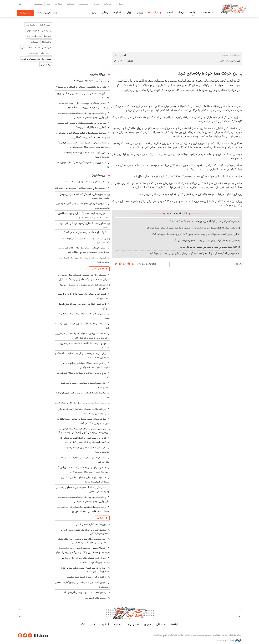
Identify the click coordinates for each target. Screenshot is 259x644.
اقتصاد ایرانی (27, 48)
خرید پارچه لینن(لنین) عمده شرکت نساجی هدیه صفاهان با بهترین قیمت (85, 570)
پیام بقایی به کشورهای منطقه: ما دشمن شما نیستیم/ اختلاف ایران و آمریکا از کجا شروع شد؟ (83, 125)
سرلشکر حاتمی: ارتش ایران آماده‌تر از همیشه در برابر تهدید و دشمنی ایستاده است (84, 411)
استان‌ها (117, 13)
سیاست (155, 13)
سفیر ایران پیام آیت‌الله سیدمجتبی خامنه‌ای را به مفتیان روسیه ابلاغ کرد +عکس (83, 489)
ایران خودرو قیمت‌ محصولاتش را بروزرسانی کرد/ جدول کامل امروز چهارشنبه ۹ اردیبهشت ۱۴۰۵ (194, 234)
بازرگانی (100, 518)
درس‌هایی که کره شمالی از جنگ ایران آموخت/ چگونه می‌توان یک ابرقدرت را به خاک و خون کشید (193, 253)
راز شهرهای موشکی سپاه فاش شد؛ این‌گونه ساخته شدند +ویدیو (85, 240)
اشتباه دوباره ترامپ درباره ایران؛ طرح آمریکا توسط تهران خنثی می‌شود (83, 460)
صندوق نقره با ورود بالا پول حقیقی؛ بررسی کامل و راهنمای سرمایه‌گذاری (85, 532)
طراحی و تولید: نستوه (229, 640)
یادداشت (71, 4)
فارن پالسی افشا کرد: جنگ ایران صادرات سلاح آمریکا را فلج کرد (83, 306)
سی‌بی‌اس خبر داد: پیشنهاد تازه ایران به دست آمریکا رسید (84, 316)
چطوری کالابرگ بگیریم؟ (95, 598)
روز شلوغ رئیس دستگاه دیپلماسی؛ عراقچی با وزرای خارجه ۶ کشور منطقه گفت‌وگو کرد (85, 365)
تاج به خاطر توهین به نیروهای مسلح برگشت (85, 182)
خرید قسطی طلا (34, 36)
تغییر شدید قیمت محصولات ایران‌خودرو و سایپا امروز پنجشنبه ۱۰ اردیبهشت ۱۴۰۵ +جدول (84, 215)
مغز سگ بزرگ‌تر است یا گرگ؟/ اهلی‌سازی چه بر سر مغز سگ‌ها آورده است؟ (203, 221)
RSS (83, 624)
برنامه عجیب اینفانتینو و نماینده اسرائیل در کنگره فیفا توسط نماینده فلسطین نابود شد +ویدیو (83, 509)
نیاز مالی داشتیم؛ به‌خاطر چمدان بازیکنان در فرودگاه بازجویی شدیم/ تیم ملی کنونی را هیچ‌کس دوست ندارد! (84, 430)
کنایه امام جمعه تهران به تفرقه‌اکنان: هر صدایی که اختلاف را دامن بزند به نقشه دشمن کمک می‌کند (85, 440)
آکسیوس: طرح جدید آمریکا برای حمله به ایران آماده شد (81, 188)
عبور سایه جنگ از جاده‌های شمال (91, 524)
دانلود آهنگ (46, 42)
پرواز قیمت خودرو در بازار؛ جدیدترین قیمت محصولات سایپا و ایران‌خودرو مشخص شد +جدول (84, 115)
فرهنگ (181, 13)
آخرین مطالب (98, 269)
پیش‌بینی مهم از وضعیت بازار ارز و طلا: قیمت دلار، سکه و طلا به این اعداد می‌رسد (82, 355)
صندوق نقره (31, 25)
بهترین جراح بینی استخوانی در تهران (36, 59)
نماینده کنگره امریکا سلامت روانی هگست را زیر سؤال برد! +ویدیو (84, 287)
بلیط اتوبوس (46, 65)
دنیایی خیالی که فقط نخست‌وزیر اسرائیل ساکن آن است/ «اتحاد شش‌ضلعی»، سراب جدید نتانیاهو (192, 228)
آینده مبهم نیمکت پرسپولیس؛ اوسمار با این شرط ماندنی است (85, 385)
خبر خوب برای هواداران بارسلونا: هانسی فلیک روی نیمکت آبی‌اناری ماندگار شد (85, 480)
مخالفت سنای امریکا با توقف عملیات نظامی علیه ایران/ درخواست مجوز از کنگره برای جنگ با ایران (83, 135)
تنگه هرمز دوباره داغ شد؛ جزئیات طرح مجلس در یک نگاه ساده (209, 247)
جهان (129, 13)
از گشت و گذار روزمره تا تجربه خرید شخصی (87, 577)
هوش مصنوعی (33, 31)
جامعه (193, 13)
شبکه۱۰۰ (119, 4)
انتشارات (59, 4)
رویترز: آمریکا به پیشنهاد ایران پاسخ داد (88, 81)
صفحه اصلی (235, 55)
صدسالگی (107, 4)
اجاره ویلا (47, 36)
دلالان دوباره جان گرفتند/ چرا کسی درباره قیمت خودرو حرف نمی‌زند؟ (206, 241)
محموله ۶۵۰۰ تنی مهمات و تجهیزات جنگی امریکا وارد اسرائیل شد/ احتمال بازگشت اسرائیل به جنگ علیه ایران (84, 277)
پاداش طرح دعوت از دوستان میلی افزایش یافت (85, 592)
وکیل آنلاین (47, 31)
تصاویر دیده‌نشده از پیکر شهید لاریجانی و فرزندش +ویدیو (85, 225)
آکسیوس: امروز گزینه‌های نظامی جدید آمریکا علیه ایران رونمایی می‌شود (83, 206)
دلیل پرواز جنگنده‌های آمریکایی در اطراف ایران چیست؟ (81, 87)
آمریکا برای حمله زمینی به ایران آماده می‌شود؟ (85, 232)
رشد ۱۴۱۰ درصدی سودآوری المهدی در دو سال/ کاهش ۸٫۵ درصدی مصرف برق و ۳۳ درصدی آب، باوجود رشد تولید (82, 550)
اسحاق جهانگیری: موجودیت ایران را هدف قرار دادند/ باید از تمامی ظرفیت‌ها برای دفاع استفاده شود (84, 105)
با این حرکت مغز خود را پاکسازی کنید (210, 73)
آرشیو (49, 4)
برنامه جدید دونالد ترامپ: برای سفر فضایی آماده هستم (80, 403)
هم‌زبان (96, 4)
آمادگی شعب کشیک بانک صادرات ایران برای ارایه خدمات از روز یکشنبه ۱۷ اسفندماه (86, 560)
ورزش (140, 13)
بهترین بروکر (46, 53)
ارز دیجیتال (34, 53)
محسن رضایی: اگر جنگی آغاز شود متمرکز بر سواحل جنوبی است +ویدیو (85, 196)
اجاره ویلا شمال (45, 25)
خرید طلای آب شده (43, 48)
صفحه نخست (207, 13)
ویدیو (94, 13)
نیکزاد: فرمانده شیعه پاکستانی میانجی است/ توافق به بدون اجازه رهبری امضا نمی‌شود (83, 421)
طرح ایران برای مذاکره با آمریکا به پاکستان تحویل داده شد (83, 165)
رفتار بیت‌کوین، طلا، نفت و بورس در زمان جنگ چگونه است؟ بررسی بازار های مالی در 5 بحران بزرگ (84, 541)
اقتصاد (170, 13)
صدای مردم (83, 4)
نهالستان (35, 42)
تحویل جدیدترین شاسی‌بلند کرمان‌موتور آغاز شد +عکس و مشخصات (82, 585)
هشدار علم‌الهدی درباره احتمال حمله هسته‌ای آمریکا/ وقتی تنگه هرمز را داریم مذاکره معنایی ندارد (84, 145)
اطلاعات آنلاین (234, 9)
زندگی (105, 13)
